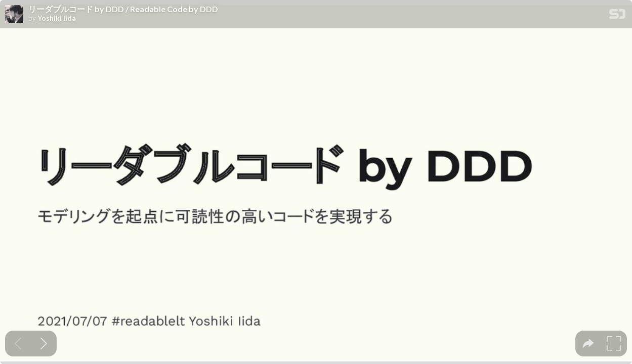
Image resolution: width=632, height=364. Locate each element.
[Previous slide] (18, 344)
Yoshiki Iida (57, 18)
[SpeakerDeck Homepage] (617, 16)
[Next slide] (44, 344)
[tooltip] (588, 344)
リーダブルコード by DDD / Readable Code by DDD (123, 9)
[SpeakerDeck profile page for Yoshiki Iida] (14, 15)
